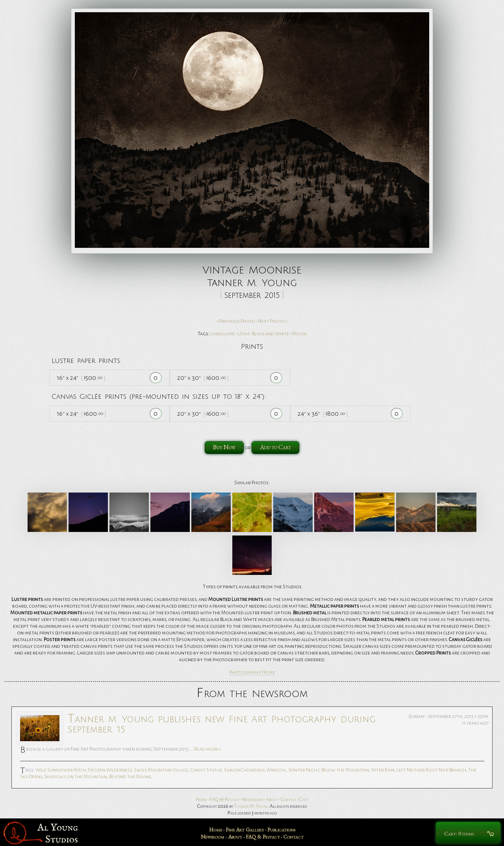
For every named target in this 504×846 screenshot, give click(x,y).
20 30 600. (203, 378)
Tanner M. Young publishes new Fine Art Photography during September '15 (222, 723)
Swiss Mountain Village (161, 770)
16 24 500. (81, 378)
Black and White (271, 334)
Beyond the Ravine (130, 777)
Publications (281, 829)
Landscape (222, 334)
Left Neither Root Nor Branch (431, 770)
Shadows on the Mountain (76, 777)
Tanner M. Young (251, 806)
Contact (289, 800)
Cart (304, 800)
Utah (243, 334)
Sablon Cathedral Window (255, 770)
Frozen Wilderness (110, 770)
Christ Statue (206, 770)
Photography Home (252, 672)
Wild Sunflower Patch (61, 770)
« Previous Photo (236, 321)
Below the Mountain (345, 770)
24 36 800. (323, 414)
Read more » (208, 749)
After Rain (383, 770)
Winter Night (304, 770)
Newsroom (253, 800)
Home (201, 800)
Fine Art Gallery (245, 829)
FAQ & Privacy (224, 800)
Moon (299, 334)
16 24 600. (81, 414)
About (272, 800)
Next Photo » (273, 321)
